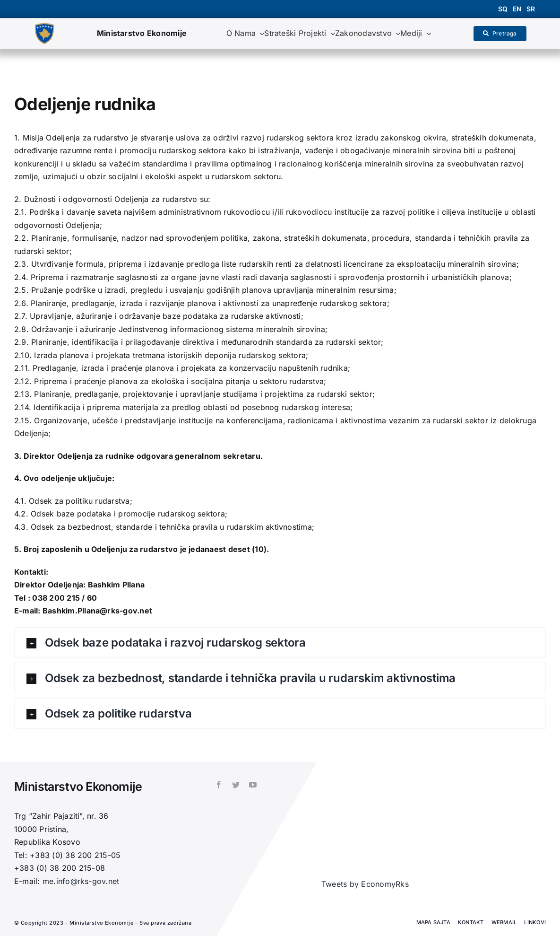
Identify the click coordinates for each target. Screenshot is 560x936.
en (517, 9)
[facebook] (219, 785)
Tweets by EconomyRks (365, 884)
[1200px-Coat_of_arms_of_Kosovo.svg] (44, 27)
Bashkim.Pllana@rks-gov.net (97, 611)
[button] (280, 643)
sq (503, 9)
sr (531, 9)
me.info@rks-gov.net (81, 881)
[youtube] (253, 785)
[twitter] (236, 785)
